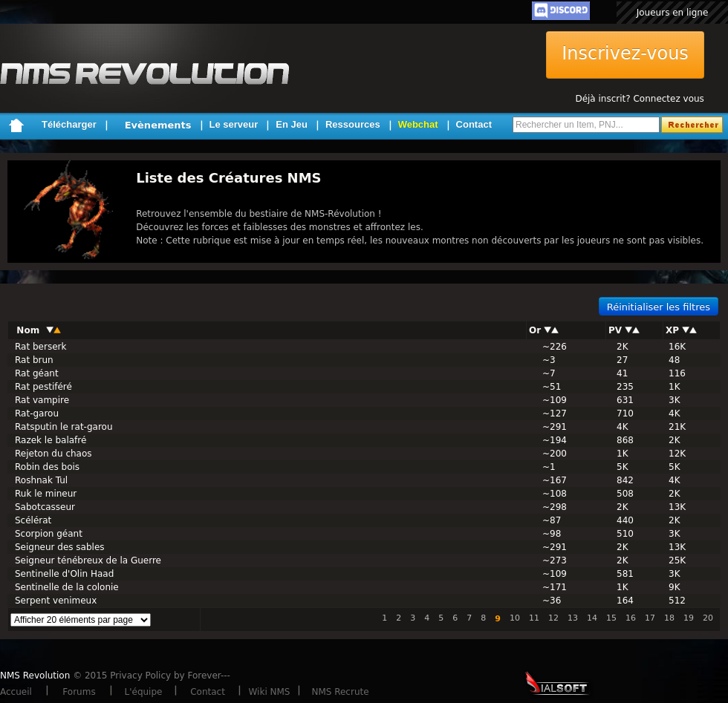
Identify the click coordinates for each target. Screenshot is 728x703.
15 (611, 618)
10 (515, 618)
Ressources (353, 124)
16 (631, 618)
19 (689, 618)
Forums (79, 692)
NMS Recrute (340, 692)
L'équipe (144, 692)
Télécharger (69, 124)
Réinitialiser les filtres (659, 307)
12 (553, 618)
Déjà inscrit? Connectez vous (639, 99)
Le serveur (234, 124)
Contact (474, 124)
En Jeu (292, 124)
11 (534, 618)
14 (592, 618)
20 (708, 618)
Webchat (418, 124)
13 (573, 618)
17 (650, 618)
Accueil (16, 692)
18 (669, 618)
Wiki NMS (270, 692)
